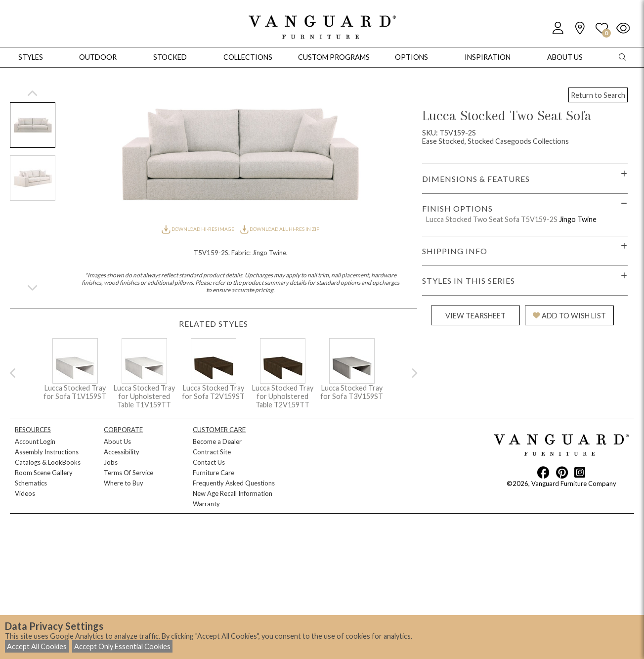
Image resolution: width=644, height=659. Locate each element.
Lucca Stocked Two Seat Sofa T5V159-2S (492, 219)
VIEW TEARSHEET (475, 316)
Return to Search (598, 95)
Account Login (35, 441)
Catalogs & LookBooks (48, 462)
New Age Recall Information (233, 493)
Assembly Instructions (47, 452)
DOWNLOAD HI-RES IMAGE (198, 229)
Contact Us (209, 462)
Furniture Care (214, 473)
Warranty (206, 504)
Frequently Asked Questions (234, 483)
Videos (25, 493)
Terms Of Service (129, 473)
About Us (117, 441)
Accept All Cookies (37, 646)
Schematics (31, 483)
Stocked (170, 57)
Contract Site (212, 452)
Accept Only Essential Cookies (122, 646)
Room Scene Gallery (44, 473)
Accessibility (122, 452)
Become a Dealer (217, 441)
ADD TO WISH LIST (569, 316)
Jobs (111, 462)
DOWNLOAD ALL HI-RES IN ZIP (280, 229)
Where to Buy (124, 483)
